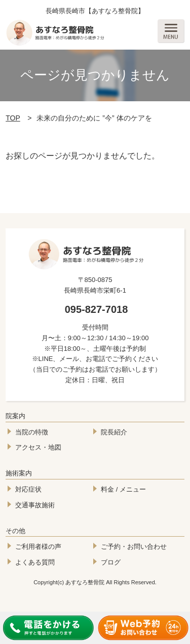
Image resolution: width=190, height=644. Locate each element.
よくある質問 (35, 562)
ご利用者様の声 (38, 547)
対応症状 (28, 489)
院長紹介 (114, 432)
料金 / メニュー (123, 489)
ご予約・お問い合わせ (134, 547)
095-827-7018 (97, 309)
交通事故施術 (35, 505)
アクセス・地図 (38, 447)
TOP (13, 118)
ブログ (111, 562)
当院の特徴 (32, 432)
